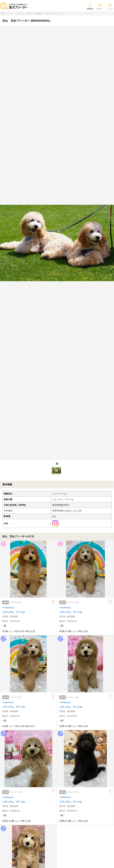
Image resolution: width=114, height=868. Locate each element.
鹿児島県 (38, 13)
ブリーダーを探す (24, 13)
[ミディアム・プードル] (28, 588)
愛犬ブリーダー (7, 13)
